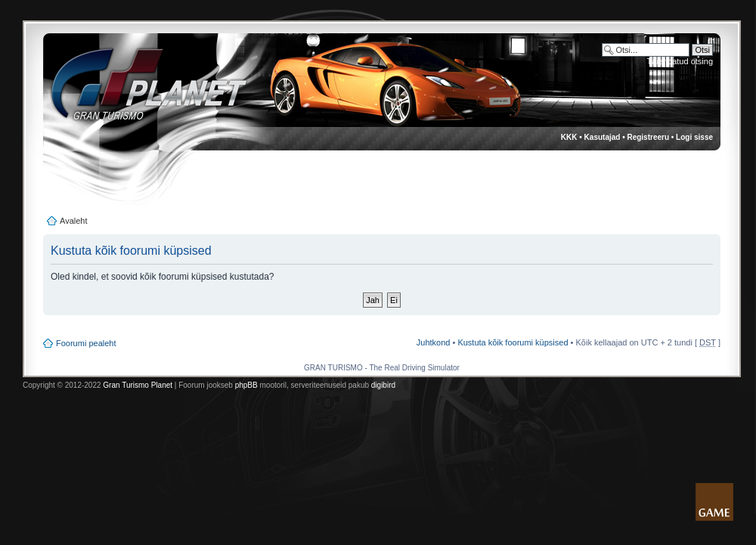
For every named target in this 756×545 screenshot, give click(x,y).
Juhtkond (434, 342)
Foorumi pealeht (86, 343)
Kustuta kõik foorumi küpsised (513, 342)
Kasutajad (603, 137)
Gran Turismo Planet (138, 385)
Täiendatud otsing (680, 61)
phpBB (246, 385)
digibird (383, 385)
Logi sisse (694, 137)
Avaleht (74, 221)
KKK (569, 137)
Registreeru (648, 137)
